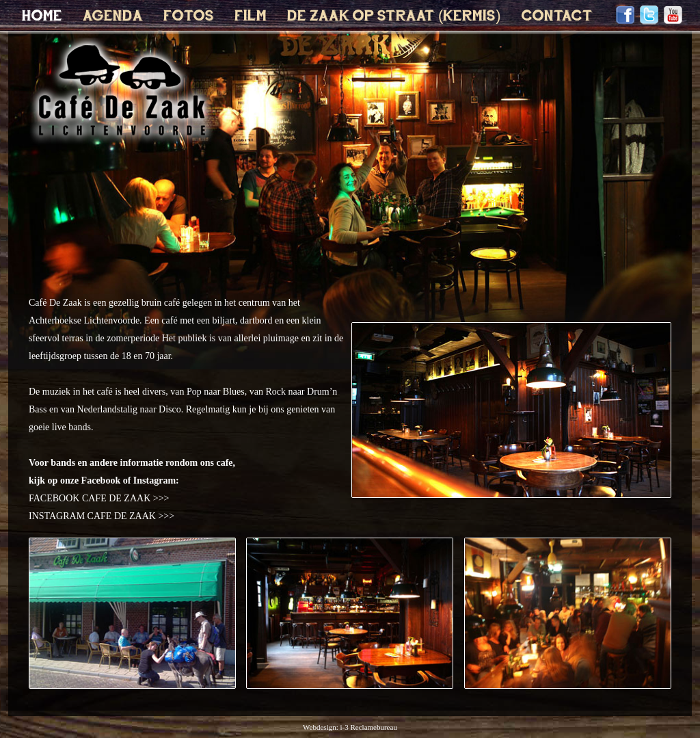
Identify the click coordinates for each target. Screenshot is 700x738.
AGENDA (113, 16)
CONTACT (557, 16)
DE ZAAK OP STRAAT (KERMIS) (394, 16)
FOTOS (189, 16)
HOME (42, 16)
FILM (251, 16)
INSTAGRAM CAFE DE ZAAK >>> (102, 516)
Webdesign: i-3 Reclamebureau (350, 727)
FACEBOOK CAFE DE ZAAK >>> (99, 498)
